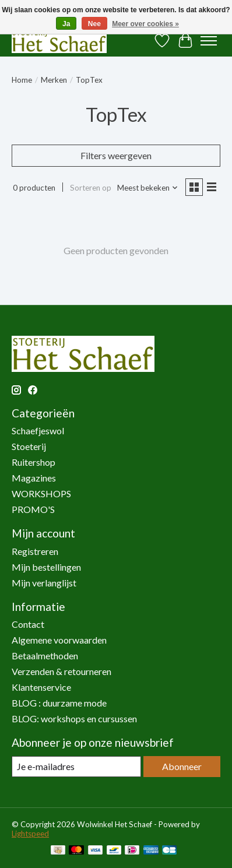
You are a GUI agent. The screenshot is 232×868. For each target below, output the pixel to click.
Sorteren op (91, 188)
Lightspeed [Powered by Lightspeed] (30, 834)
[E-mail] (76, 766)
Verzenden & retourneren (61, 671)
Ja (66, 24)
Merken (54, 80)
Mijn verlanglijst (44, 583)
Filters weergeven (116, 155)
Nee (94, 24)
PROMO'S (33, 509)
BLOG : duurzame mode (59, 703)
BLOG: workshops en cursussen (74, 718)
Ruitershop (34, 462)
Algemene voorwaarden (59, 640)
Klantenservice (41, 687)
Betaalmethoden (45, 656)
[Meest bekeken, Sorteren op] (148, 188)
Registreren (35, 551)
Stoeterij (29, 446)
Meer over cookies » (145, 24)
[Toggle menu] (209, 41)
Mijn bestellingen (46, 567)
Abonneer (182, 766)
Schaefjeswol (38, 431)
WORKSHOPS (41, 493)
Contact (28, 624)
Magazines (34, 478)
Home (22, 80)
